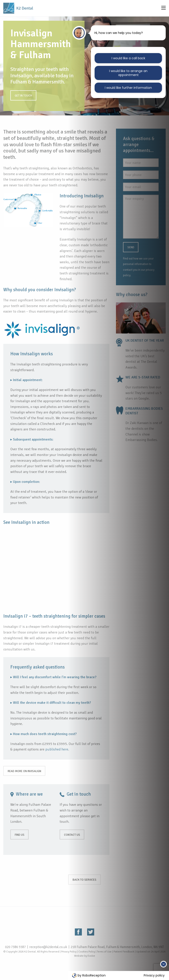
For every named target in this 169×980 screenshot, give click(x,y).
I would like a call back (128, 58)
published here (57, 749)
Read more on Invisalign (24, 771)
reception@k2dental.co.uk (48, 947)
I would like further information (128, 88)
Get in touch (23, 96)
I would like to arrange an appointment (128, 73)
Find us (20, 835)
